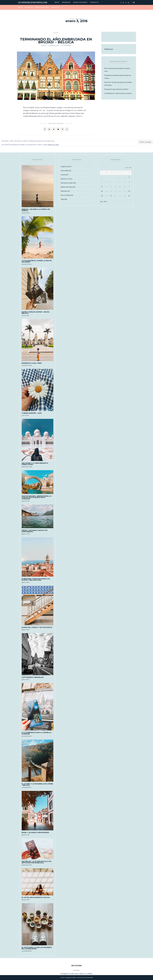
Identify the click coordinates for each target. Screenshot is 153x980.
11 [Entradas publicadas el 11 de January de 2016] (102, 187)
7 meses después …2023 (32, 413)
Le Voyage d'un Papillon (33, 3)
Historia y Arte (66, 179)
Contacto (94, 2)
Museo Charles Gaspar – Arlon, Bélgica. (36, 313)
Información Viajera (67, 183)
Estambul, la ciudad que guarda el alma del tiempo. (118, 77)
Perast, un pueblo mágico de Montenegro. (35, 531)
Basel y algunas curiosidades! (35, 833)
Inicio (57, 2)
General (63, 175)
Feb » (106, 202)
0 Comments (67, 45)
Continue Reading (56, 123)
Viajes (56, 32)
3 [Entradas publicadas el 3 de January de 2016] (129, 177)
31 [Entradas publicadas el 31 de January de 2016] (129, 196)
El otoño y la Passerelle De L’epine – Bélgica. (37, 785)
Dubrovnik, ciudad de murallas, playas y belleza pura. (36, 579)
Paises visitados (80, 2)
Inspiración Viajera (67, 187)
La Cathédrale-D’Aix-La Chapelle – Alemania (37, 733)
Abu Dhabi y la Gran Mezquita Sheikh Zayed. (35, 464)
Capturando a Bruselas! (33, 677)
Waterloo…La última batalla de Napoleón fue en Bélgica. (36, 862)
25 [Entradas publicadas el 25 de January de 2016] (102, 196)
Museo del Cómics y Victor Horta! (37, 627)
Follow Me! (76, 970)
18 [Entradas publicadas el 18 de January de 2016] (102, 191)
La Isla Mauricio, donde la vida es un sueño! (118, 93)
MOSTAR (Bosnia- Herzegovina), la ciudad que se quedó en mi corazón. (37, 497)
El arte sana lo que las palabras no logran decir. (117, 70)
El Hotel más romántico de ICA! (36, 897)
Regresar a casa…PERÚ (32, 363)
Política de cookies (53, 145)
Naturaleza (64, 191)
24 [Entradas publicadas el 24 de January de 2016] (129, 191)
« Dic (101, 202)
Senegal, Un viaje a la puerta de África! (116, 89)
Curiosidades (65, 171)
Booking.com (109, 49)
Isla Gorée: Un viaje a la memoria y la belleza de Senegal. (118, 84)
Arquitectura (65, 167)
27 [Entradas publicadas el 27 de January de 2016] (111, 196)
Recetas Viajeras (66, 195)
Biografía (66, 2)
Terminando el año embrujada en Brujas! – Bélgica (56, 41)
